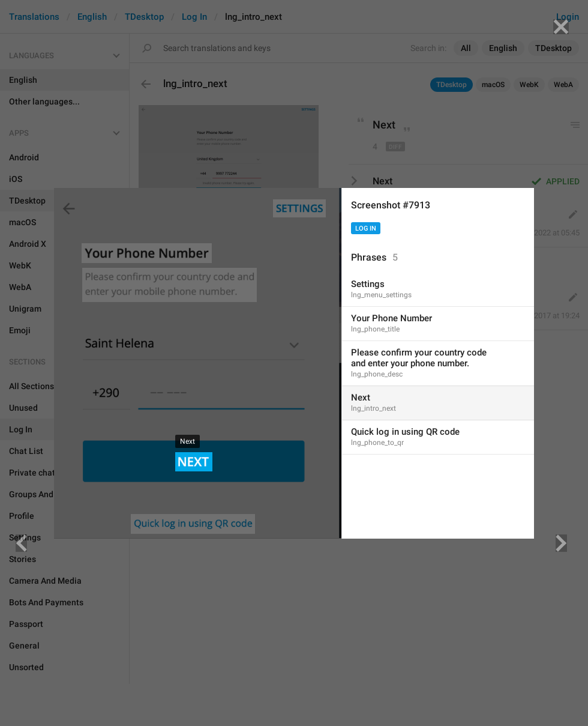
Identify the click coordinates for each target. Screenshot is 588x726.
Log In (366, 228)
